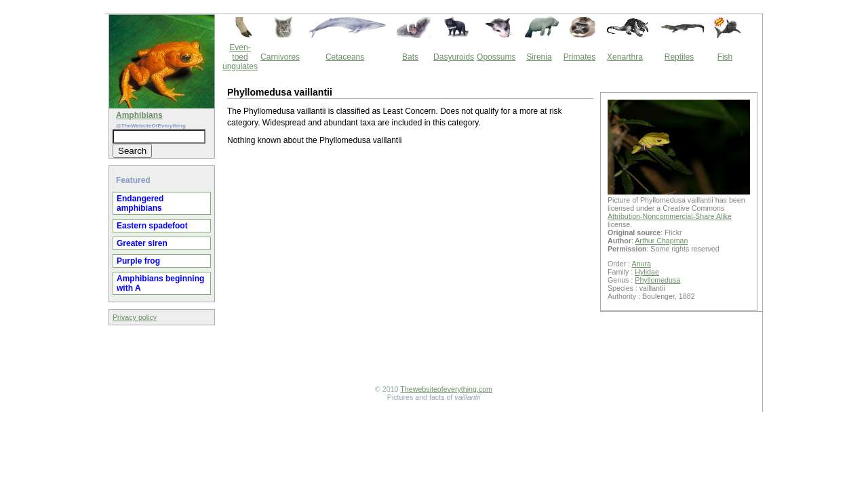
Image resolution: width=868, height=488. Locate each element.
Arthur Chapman (661, 241)
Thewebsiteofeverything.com (446, 389)
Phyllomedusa (657, 280)
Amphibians (139, 115)
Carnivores (280, 57)
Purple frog (138, 261)
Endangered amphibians (140, 203)
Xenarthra (625, 57)
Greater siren (142, 243)
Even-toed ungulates (240, 57)
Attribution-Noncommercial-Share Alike (670, 216)
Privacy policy (135, 317)
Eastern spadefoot (152, 226)
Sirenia (539, 57)
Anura (642, 264)
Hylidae (647, 272)
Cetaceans (345, 57)
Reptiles (679, 57)
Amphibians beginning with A (160, 283)
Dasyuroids (454, 57)
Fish (725, 57)
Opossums (496, 57)
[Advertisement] (410, 267)
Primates (579, 57)
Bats (410, 57)
